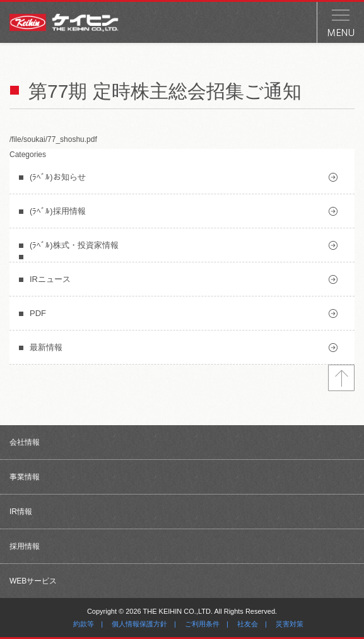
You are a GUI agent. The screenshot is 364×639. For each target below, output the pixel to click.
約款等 (84, 624)
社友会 (248, 624)
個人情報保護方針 (139, 624)
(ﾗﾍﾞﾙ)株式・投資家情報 (74, 245)
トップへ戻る (341, 378)
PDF (38, 313)
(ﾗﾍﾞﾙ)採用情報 (58, 211)
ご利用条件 (202, 624)
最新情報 (46, 347)
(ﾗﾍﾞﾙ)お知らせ (58, 177)
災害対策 (290, 624)
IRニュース (50, 279)
